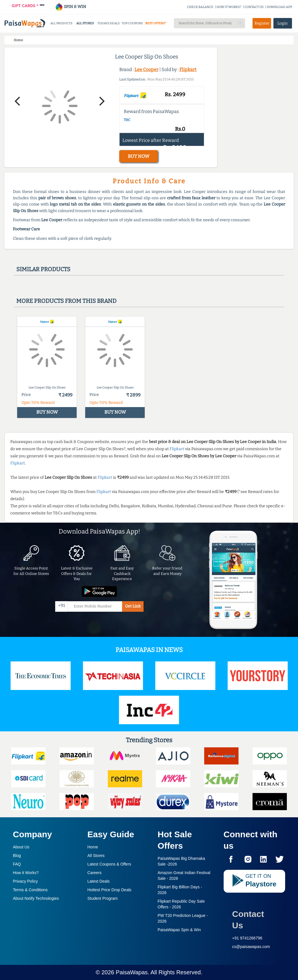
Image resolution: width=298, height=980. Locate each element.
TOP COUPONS (132, 23)
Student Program (103, 898)
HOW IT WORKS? (229, 7)
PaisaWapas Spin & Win (179, 930)
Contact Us (248, 920)
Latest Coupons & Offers (109, 864)
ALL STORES (85, 23)
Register (262, 23)
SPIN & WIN (70, 7)
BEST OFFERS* (156, 23)
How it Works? (26, 873)
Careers (95, 873)
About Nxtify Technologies (36, 898)
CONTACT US (254, 7)
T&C (127, 120)
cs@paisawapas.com (251, 947)
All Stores (96, 856)
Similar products (43, 269)
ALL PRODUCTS (61, 23)
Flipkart (188, 70)
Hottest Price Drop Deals (110, 890)
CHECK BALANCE (200, 7)
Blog (17, 856)
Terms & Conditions (30, 890)
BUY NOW (139, 156)
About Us (21, 847)
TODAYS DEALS (109, 23)
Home (93, 847)
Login (283, 23)
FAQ (17, 864)
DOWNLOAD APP (280, 7)
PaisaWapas (132, 972)
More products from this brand (66, 301)
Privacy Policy (25, 881)
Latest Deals (99, 881)
